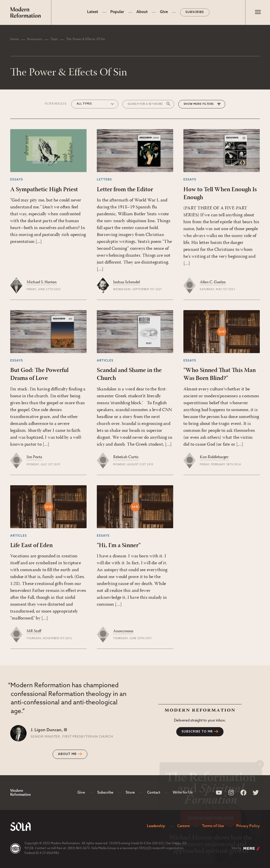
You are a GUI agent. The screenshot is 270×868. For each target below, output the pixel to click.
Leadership (156, 826)
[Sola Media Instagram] (231, 793)
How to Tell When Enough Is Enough (220, 194)
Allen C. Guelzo (213, 282)
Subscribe (195, 12)
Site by (246, 849)
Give (164, 12)
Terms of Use (213, 826)
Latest (93, 12)
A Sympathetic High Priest (44, 190)
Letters (104, 180)
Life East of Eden (31, 546)
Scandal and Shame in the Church (129, 374)
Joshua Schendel (127, 282)
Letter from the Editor (125, 190)
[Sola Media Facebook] (243, 793)
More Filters (204, 104)
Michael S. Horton (42, 282)
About (142, 12)
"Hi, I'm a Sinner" (119, 546)
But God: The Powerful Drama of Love (39, 374)
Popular (117, 12)
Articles (105, 361)
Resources (35, 39)
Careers (184, 826)
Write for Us (183, 793)
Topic (54, 39)
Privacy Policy (248, 826)
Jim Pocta (34, 457)
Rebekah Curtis (126, 457)
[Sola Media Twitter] (256, 793)
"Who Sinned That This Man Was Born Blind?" (220, 374)
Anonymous (123, 631)
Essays (17, 180)
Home (15, 39)
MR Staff (34, 631)
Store (130, 793)
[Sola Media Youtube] (219, 793)
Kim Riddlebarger (214, 457)
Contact (154, 793)
